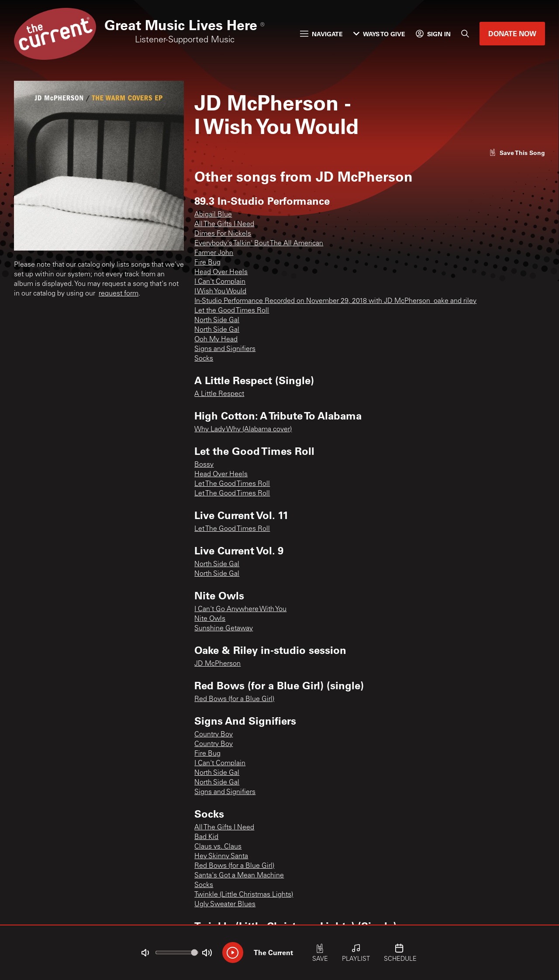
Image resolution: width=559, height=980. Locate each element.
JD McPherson (217, 664)
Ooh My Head (216, 340)
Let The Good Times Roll (232, 484)
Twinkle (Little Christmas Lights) (244, 895)
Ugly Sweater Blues (225, 904)
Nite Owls (210, 619)
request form (119, 294)
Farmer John (214, 253)
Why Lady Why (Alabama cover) (243, 430)
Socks (204, 359)
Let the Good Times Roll (232, 311)
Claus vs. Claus (218, 847)
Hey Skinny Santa (221, 856)
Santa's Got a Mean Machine (239, 876)
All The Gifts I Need (224, 224)
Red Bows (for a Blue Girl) (234, 699)
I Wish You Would (220, 292)
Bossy (204, 465)
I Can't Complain (220, 282)
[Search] (465, 34)
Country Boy (214, 735)
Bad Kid (206, 837)
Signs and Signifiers (225, 349)
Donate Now (512, 33)
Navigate (321, 34)
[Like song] (517, 153)
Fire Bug (207, 263)
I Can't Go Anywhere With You (240, 609)
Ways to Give (379, 34)
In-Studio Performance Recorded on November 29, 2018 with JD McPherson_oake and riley (335, 301)
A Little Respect (219, 394)
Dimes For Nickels (223, 234)
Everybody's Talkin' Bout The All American (259, 244)
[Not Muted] (145, 953)
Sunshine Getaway (224, 629)
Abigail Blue (213, 215)
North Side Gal (217, 320)
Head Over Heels (221, 272)
